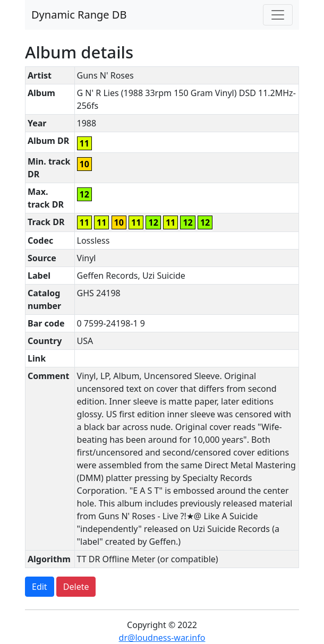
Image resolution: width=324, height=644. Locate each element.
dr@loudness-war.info (162, 638)
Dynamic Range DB (79, 15)
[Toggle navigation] (278, 15)
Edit (40, 587)
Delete (76, 587)
